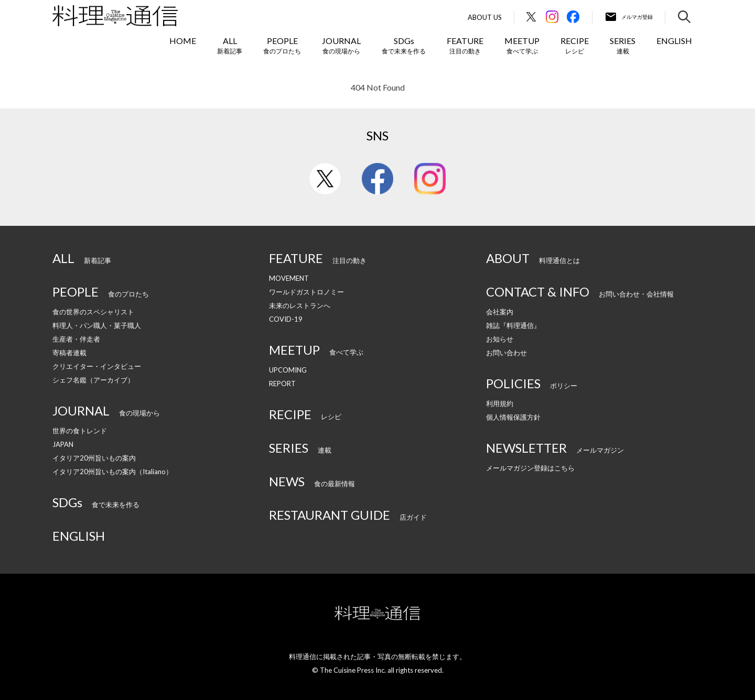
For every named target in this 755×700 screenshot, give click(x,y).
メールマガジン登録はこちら (530, 468)
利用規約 (500, 403)
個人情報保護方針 (513, 417)
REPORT (282, 384)
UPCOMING (288, 370)
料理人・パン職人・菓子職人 (97, 325)
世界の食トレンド (80, 431)
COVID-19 (286, 319)
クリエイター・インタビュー (97, 366)
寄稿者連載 (69, 353)
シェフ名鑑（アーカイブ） (93, 380)
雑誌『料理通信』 (513, 325)
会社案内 (500, 312)
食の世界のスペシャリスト (93, 312)
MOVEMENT (289, 278)
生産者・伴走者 (76, 339)
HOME (183, 41)
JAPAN (63, 444)
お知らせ (500, 339)
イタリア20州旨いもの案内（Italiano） (112, 472)
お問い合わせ (506, 353)
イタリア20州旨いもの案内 (94, 458)
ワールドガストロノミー (306, 292)
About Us (485, 18)
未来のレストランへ (300, 305)
